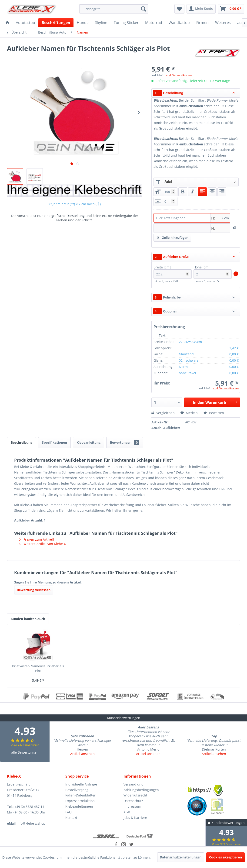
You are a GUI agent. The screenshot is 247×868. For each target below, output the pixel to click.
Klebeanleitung (88, 442)
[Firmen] (202, 23)
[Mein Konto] (201, 9)
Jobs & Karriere (135, 818)
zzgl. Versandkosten (179, 75)
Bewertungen (125, 442)
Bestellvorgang (77, 790)
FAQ (68, 812)
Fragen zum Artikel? (37, 539)
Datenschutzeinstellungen (181, 857)
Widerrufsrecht (135, 795)
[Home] (7, 23)
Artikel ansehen (82, 754)
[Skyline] (101, 23)
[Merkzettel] (179, 9)
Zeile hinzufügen (172, 237)
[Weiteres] (223, 23)
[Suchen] (144, 9)
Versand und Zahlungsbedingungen (141, 787)
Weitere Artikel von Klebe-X (43, 544)
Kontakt (71, 818)
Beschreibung (22, 442)
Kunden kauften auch (28, 619)
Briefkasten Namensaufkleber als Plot (38, 668)
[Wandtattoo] (179, 23)
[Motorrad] (154, 23)
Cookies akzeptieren (225, 857)
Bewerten (214, 413)
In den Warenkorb (215, 402)
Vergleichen (163, 413)
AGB (127, 812)
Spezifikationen (54, 442)
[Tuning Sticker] (126, 23)
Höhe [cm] (213, 272)
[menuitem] (114, 9)
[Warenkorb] (231, 9)
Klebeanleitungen (79, 806)
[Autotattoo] (25, 23)
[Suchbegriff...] (114, 9)
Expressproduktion (80, 801)
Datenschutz (133, 801)
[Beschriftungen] (56, 23)
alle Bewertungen (25, 752)
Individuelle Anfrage (81, 784)
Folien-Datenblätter (80, 795)
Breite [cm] (173, 272)
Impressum (132, 806)
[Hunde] (83, 23)
